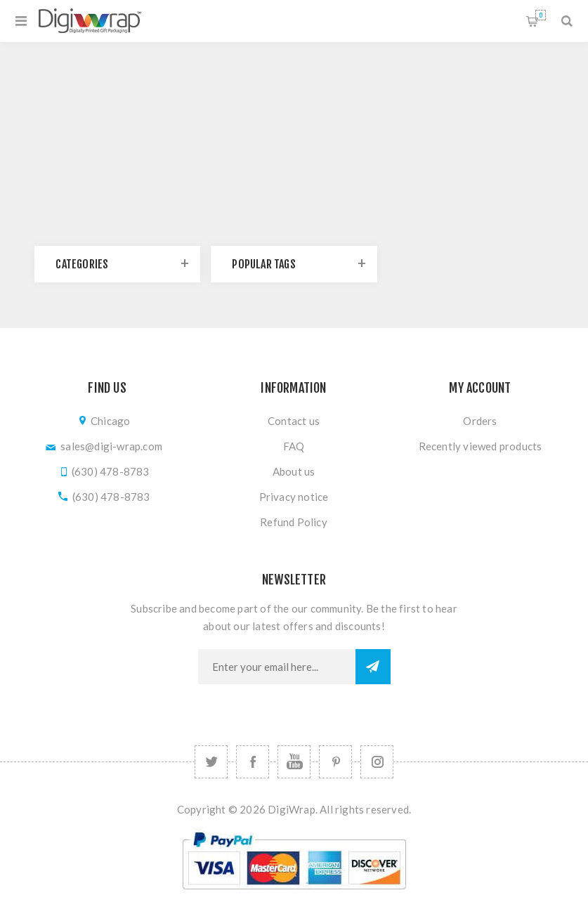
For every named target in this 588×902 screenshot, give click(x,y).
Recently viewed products (481, 446)
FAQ (294, 446)
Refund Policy (294, 522)
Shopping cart (541, 15)
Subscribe (373, 667)
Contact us (294, 421)
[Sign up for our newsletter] (277, 667)
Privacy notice (294, 497)
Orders (480, 421)
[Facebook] (253, 762)
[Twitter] (211, 762)
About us (294, 471)
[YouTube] (294, 762)
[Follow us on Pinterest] (335, 762)
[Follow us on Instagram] (377, 762)
